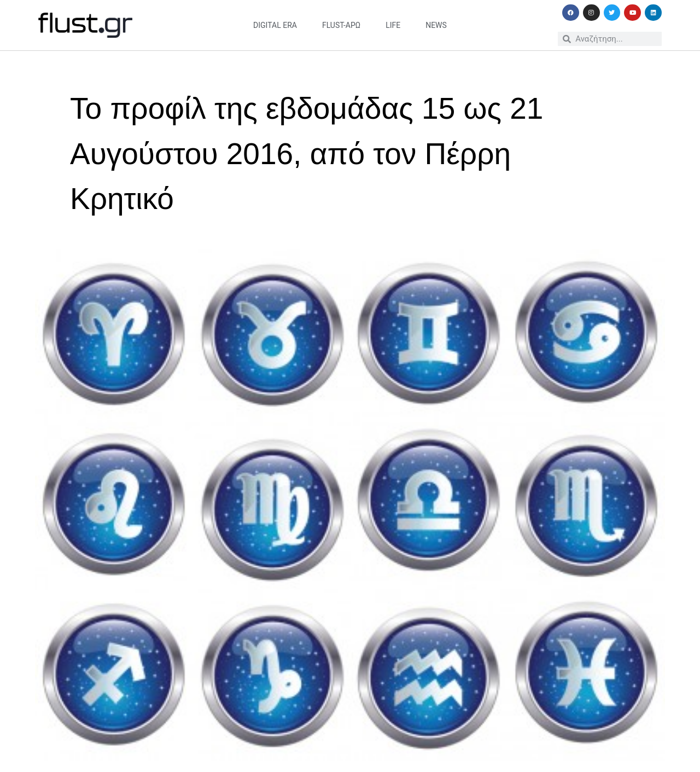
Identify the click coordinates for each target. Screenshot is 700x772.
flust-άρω (341, 25)
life (393, 25)
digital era (275, 25)
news (436, 25)
